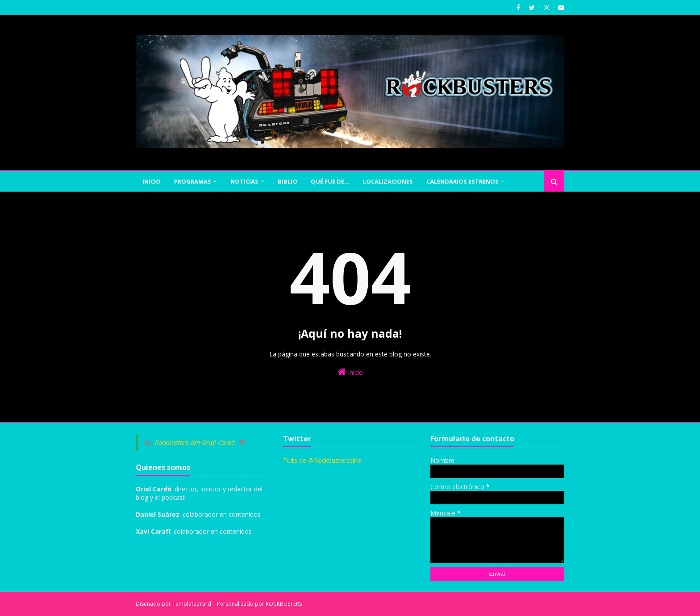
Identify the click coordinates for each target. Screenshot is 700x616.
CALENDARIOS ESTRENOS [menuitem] (462, 181)
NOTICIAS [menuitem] (244, 181)
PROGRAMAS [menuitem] (193, 181)
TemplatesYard (192, 604)
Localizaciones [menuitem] (388, 181)
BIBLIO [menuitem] (287, 181)
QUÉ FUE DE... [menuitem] (330, 181)
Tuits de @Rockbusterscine (322, 460)
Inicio (350, 372)
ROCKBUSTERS (284, 604)
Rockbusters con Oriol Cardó (195, 442)
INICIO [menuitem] (152, 181)
